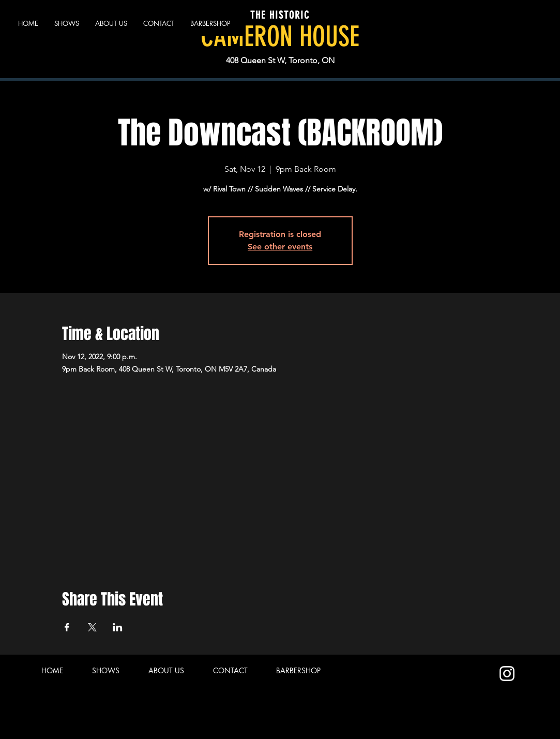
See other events (280, 247)
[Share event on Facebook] (67, 627)
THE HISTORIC (280, 15)
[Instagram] (507, 674)
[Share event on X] (92, 627)
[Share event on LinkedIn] (118, 627)
